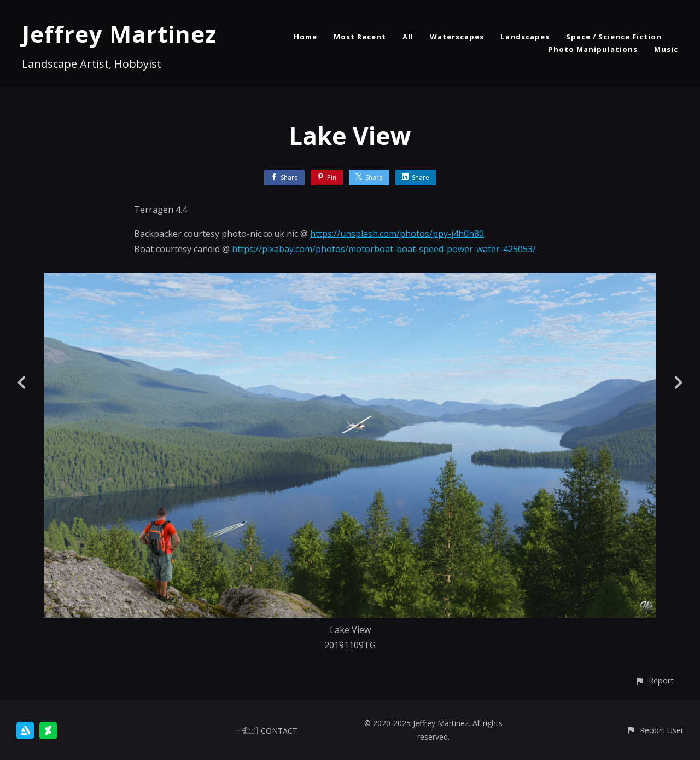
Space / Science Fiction (614, 37)
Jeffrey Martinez (119, 34)
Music (666, 49)
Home (305, 37)
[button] (654, 680)
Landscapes (525, 37)
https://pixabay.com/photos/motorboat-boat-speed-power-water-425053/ (384, 249)
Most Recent (360, 37)
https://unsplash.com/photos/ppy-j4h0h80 (397, 234)
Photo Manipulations (593, 49)
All (408, 37)
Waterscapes (457, 37)
